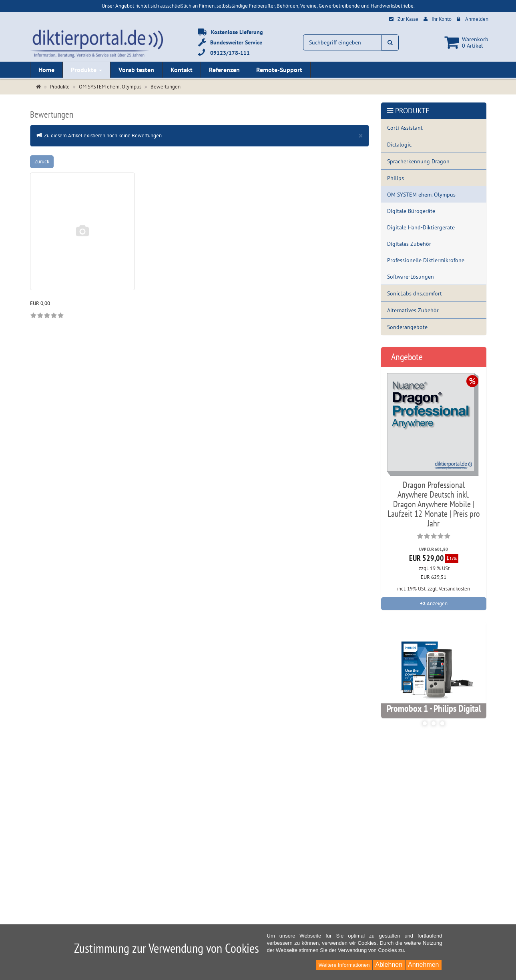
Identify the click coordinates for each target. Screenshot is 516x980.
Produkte (86, 70)
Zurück (42, 162)
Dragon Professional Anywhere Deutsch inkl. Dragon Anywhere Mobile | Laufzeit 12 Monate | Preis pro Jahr (434, 504)
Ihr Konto (442, 19)
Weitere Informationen (344, 965)
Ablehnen (389, 965)
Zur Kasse (408, 19)
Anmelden (477, 19)
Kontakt (182, 70)
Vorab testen (136, 70)
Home (46, 70)
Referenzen (224, 70)
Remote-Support (279, 70)
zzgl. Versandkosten (449, 589)
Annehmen (423, 965)
